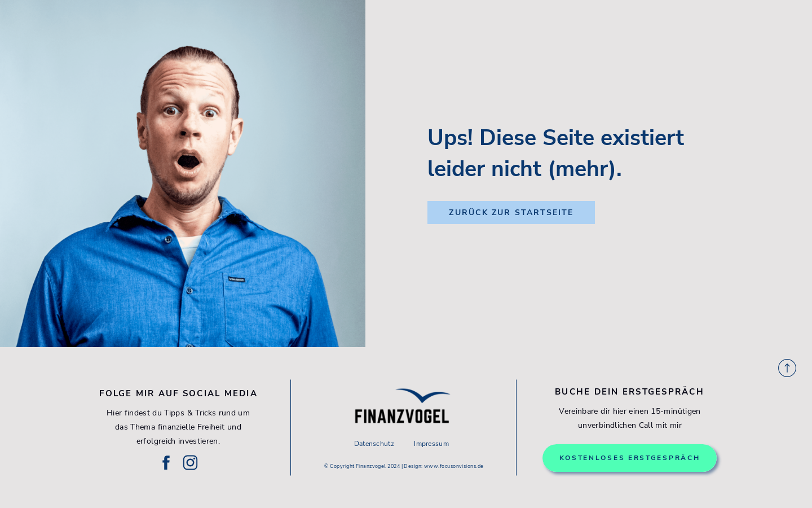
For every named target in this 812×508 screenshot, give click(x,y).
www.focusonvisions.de (454, 466)
